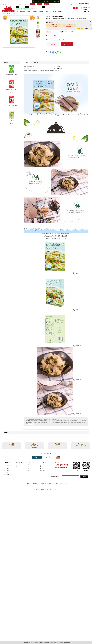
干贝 (38, 7)
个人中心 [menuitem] (72, 4)
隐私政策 (49, 483)
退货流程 (30, 467)
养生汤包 (34, 9)
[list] (32, 8)
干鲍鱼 (31, 7)
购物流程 (7, 465)
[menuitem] (7, 4)
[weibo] (58, 52)
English (62, 483)
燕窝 (18, 7)
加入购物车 (67, 44)
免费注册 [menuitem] (87, 4)
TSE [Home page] (8, 8)
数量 (47, 39)
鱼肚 (41, 7)
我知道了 (67, 642)
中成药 (30, 9)
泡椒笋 (54, 32)
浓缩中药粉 (25, 9)
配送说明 (19, 465)
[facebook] (50, 52)
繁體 (66, 483)
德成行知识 (87, 11)
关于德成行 (43, 465)
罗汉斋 (77, 32)
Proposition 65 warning (58, 54)
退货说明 (30, 469)
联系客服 (30, 471)
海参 (44, 7)
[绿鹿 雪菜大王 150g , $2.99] (11, 121)
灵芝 (23, 7)
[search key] (62, 8)
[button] (13, 11)
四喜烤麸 (71, 32)
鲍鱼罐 (35, 7)
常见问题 (7, 471)
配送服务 (19, 467)
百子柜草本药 (19, 9)
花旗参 (27, 7)
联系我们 (42, 469)
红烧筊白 (65, 32)
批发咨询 (7, 474)
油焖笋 (59, 32)
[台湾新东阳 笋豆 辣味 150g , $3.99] (11, 105)
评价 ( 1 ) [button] (36, 62)
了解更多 (61, 642)
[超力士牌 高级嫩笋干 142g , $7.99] (11, 74)
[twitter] (53, 52)
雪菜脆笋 (49, 32)
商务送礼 (7, 473)
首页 (17, 11)
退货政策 (30, 465)
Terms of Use (31, 424)
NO (58, 2)
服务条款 (62, 419)
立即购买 (53, 44)
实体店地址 (43, 471)
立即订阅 (84, 477)
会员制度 (7, 469)
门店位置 (42, 483)
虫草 (21, 7)
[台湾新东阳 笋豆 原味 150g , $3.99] (11, 90)
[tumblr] (55, 52)
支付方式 (7, 467)
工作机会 (42, 467)
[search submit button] (76, 8)
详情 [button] (27, 62)
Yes (56, 2)
